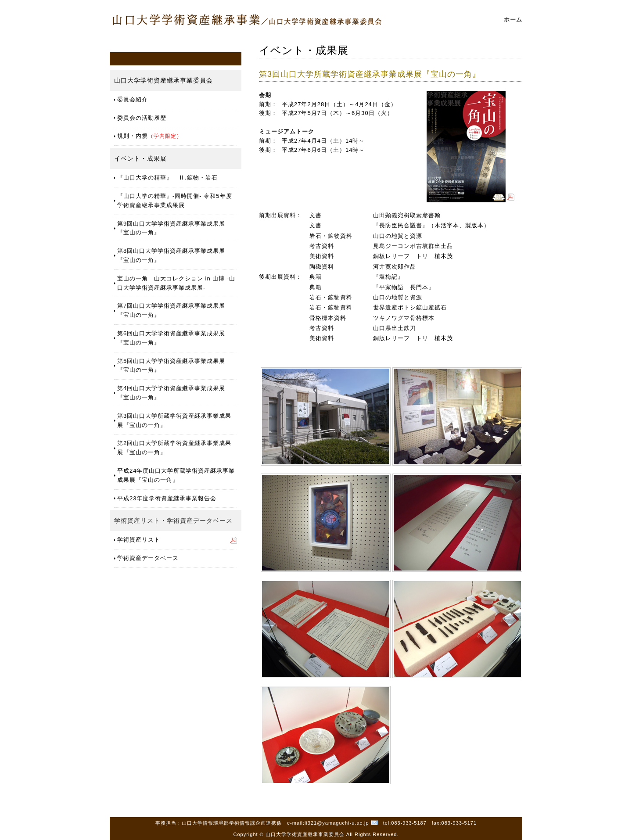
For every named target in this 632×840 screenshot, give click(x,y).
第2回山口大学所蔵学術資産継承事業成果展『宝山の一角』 (174, 448)
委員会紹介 (133, 99)
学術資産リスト (139, 540)
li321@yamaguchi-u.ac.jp (337, 823)
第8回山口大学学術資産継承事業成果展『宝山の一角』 (171, 255)
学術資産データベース (148, 558)
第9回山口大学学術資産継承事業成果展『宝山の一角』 (171, 228)
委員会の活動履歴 (142, 118)
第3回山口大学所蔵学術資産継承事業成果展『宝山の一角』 (174, 420)
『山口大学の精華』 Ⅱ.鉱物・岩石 (167, 178)
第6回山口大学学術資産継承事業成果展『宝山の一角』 (171, 338)
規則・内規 (150, 136)
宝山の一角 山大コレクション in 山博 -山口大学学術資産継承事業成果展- (176, 283)
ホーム (513, 20)
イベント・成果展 (140, 158)
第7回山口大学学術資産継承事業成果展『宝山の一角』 (171, 310)
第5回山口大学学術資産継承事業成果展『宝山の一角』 (171, 366)
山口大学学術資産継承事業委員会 (163, 80)
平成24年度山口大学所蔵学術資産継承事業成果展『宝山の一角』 (176, 475)
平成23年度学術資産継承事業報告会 (167, 498)
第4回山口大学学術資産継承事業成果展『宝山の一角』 (171, 393)
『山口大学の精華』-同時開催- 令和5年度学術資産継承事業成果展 (175, 201)
